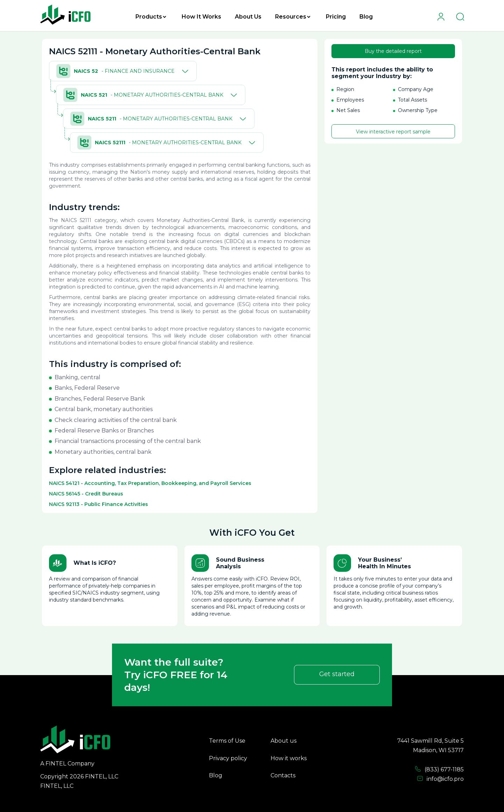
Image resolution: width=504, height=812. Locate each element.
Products (151, 17)
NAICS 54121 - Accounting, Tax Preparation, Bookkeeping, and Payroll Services (150, 483)
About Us (248, 17)
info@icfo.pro (440, 779)
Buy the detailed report (393, 51)
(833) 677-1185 (439, 769)
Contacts (283, 775)
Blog (366, 17)
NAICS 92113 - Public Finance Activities (99, 504)
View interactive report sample (393, 132)
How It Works (201, 17)
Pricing (336, 17)
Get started (337, 674)
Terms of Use (227, 741)
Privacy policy (228, 758)
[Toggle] (184, 71)
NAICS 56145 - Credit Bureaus (86, 494)
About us (283, 741)
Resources (293, 17)
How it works (289, 758)
